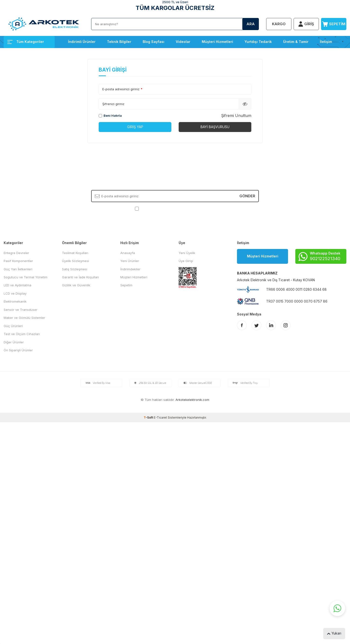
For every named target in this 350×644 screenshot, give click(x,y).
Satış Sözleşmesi (75, 269)
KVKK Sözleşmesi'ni (157, 208)
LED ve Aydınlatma (17, 285)
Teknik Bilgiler (119, 42)
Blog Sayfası (153, 42)
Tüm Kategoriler (26, 42)
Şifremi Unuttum (236, 116)
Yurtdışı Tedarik (258, 42)
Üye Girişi (186, 261)
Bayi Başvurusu (215, 127)
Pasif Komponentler (18, 261)
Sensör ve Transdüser (21, 310)
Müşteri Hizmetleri (217, 42)
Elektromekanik (15, 301)
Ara (251, 24)
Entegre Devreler (16, 253)
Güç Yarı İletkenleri (18, 269)
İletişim (326, 42)
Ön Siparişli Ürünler (18, 350)
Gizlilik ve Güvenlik (76, 285)
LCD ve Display (15, 293)
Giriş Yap (135, 127)
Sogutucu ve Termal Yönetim (26, 277)
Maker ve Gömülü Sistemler (24, 318)
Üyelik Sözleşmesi (75, 261)
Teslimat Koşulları (75, 253)
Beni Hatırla (110, 116)
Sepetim (126, 285)
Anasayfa (128, 253)
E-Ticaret (160, 417)
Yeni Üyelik (187, 253)
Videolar (183, 42)
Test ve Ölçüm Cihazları (22, 334)
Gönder (247, 196)
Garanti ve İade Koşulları (80, 277)
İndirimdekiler (130, 269)
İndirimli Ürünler (82, 42)
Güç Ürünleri (13, 326)
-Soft (149, 417)
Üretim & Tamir (296, 42)
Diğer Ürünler (14, 342)
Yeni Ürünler (130, 261)
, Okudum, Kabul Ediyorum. (175, 209)
